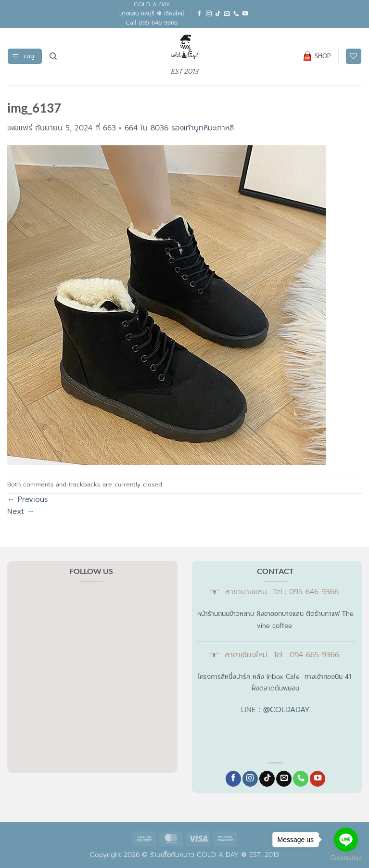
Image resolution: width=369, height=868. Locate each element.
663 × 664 (120, 128)
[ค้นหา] (53, 56)
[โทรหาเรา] (236, 14)
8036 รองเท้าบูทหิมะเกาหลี (192, 128)
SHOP (317, 56)
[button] (25, 56)
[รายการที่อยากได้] (353, 56)
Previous (27, 499)
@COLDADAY (286, 710)
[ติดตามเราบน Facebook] (200, 14)
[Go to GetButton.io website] (346, 858)
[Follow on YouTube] (245, 14)
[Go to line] (346, 840)
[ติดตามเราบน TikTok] (218, 14)
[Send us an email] (227, 14)
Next (21, 511)
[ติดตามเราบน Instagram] (209, 14)
